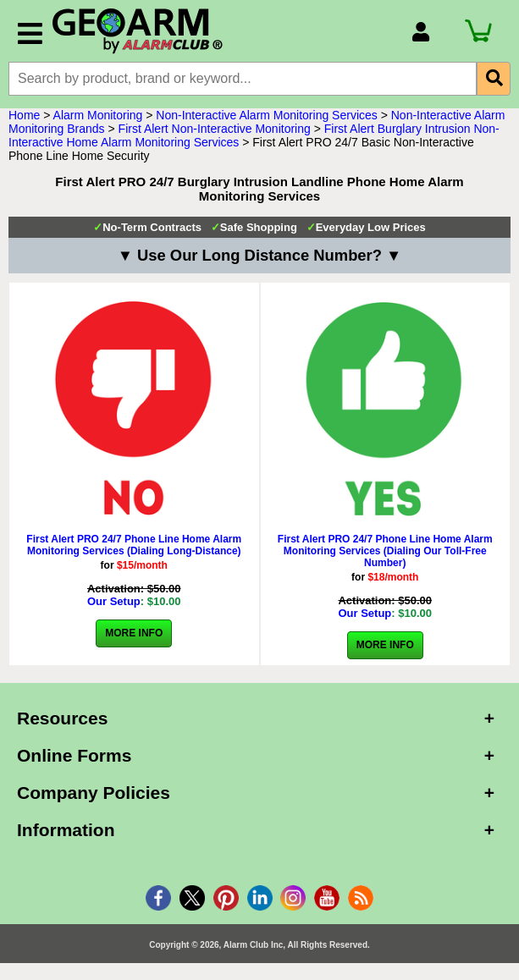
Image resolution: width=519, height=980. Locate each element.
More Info (134, 633)
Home (24, 115)
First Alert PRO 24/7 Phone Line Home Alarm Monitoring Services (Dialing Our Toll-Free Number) (385, 551)
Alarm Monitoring (98, 115)
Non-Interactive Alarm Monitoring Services (266, 115)
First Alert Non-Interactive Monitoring (215, 129)
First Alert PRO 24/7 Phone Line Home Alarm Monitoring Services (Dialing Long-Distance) (134, 545)
